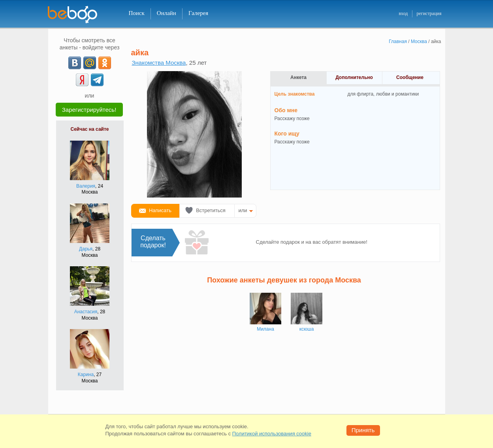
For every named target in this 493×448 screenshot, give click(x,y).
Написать (160, 210)
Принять (363, 430)
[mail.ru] (90, 63)
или (243, 210)
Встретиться (211, 210)
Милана (265, 329)
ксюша (307, 329)
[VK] (75, 63)
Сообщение (410, 77)
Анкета (298, 77)
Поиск (137, 13)
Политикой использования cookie (272, 434)
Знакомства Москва (159, 63)
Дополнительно (354, 77)
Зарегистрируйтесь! (89, 110)
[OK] (105, 63)
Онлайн (167, 13)
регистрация (429, 13)
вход (403, 13)
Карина (86, 375)
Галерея (198, 13)
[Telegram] (97, 80)
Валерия (86, 186)
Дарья (86, 249)
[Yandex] (82, 80)
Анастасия (86, 312)
